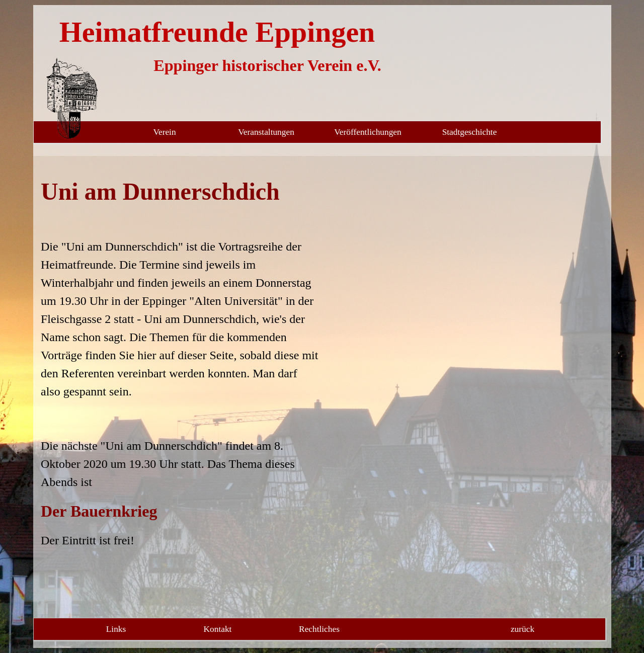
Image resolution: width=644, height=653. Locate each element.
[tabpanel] (180, 361)
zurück (522, 629)
